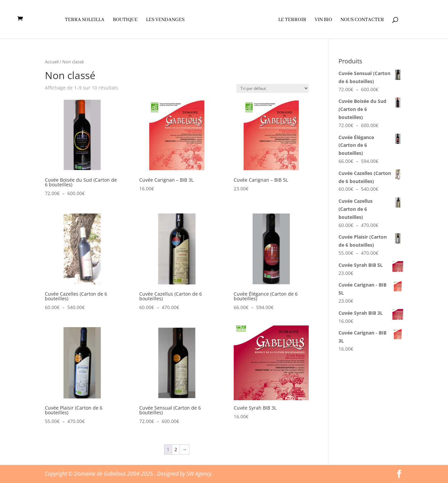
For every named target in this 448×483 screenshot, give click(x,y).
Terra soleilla (85, 20)
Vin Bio (323, 20)
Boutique (126, 20)
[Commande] (273, 88)
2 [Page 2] (176, 449)
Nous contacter (362, 20)
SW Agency (199, 474)
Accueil (52, 62)
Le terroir (292, 20)
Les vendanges (166, 20)
